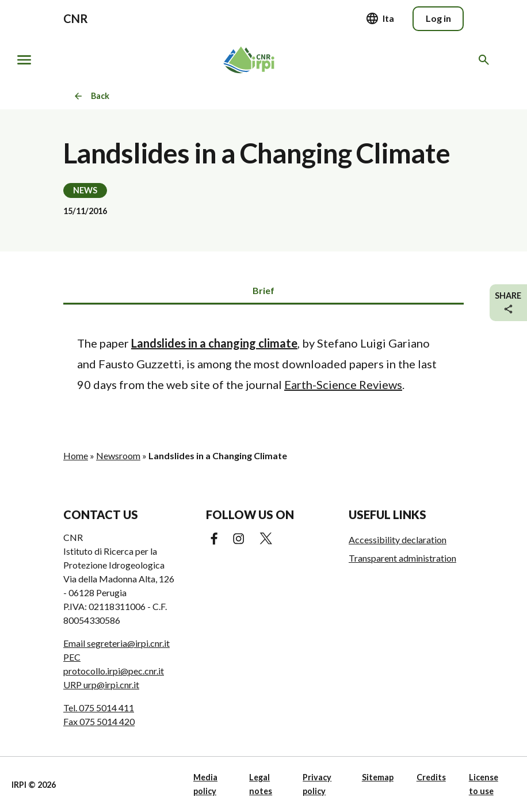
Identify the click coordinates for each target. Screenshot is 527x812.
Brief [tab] (263, 290)
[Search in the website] (486, 60)
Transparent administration (402, 558)
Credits (431, 777)
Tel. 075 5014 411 (99, 708)
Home (76, 455)
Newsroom (118, 455)
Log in (438, 18)
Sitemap (378, 777)
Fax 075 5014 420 (99, 721)
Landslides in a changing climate (214, 343)
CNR (76, 18)
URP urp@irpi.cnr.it (101, 685)
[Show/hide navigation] (24, 60)
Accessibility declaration (398, 540)
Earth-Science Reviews (343, 384)
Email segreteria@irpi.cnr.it (117, 643)
